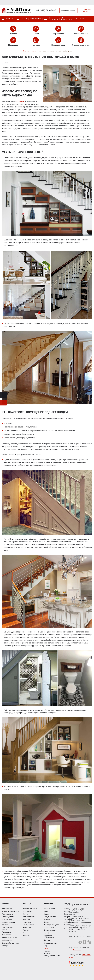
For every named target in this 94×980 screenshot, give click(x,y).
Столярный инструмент (10, 943)
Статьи (46, 948)
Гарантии (47, 919)
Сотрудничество (50, 917)
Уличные (26, 930)
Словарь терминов (51, 943)
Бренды (5, 946)
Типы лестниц (7, 919)
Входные (26, 914)
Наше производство (51, 925)
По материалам (8, 914)
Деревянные (28, 911)
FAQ (45, 946)
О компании (48, 904)
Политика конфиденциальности (52, 955)
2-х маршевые (28, 925)
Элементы (6, 925)
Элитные (26, 933)
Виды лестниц (7, 908)
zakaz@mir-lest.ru (88, 10)
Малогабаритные (29, 917)
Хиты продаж (7, 935)
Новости (47, 940)
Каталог (5, 904)
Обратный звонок (69, 10)
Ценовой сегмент (8, 922)
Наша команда (49, 930)
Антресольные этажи (10, 937)
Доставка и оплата (50, 908)
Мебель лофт (7, 940)
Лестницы (27, 904)
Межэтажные (28, 922)
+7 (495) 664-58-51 (47, 10)
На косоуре (27, 927)
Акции (46, 911)
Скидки (46, 914)
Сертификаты (49, 933)
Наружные (27, 936)
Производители (8, 917)
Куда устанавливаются (10, 911)
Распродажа (6, 932)
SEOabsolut (77, 950)
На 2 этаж (26, 919)
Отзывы (46, 922)
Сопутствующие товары (8, 928)
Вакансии (47, 951)
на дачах (20, 101)
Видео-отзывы (49, 927)
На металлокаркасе (30, 908)
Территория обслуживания (49, 936)
